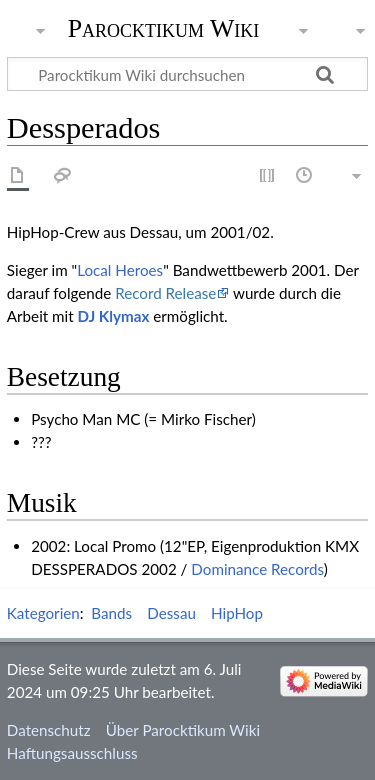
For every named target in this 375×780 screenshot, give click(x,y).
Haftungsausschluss (72, 753)
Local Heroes (120, 270)
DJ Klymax (114, 316)
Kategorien (43, 613)
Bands (111, 613)
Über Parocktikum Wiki (183, 730)
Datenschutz (49, 730)
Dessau (171, 613)
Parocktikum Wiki (164, 27)
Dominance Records (257, 569)
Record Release (165, 293)
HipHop (237, 613)
